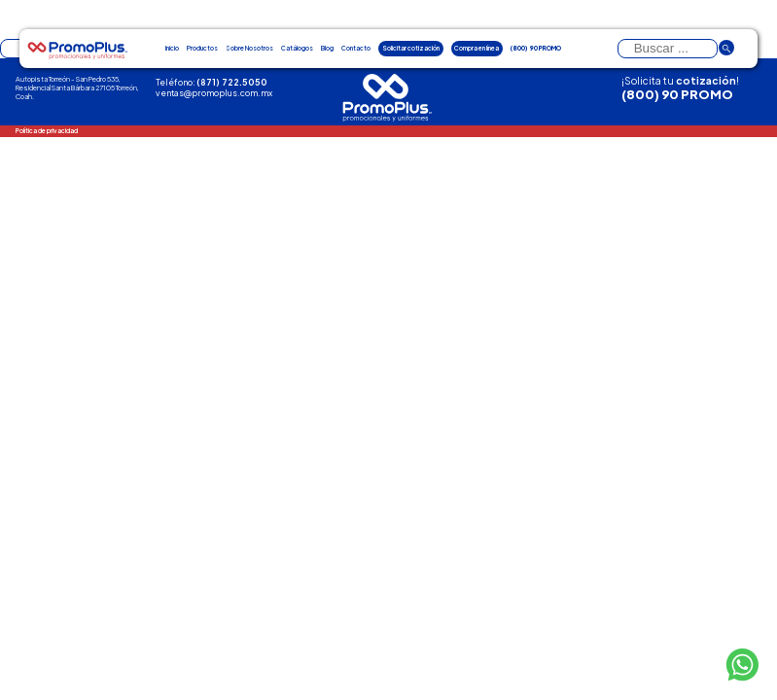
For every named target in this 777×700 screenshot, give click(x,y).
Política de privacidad (47, 130)
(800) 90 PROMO (677, 94)
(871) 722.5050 (232, 82)
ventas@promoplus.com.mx (214, 93)
